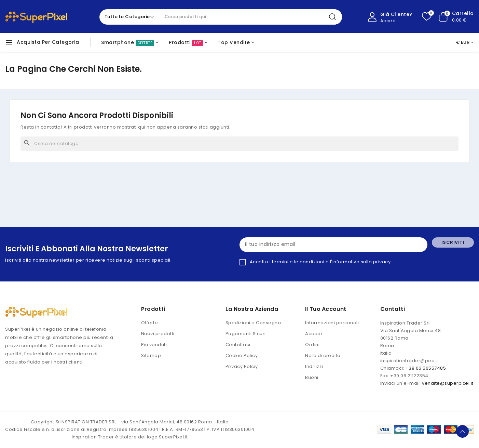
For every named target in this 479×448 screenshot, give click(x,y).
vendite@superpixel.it (448, 384)
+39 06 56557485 (426, 368)
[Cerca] (239, 144)
